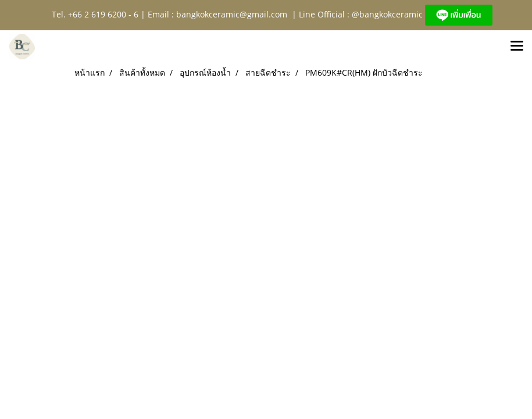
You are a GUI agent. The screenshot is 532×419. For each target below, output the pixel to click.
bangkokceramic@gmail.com (232, 14)
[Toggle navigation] (517, 47)
